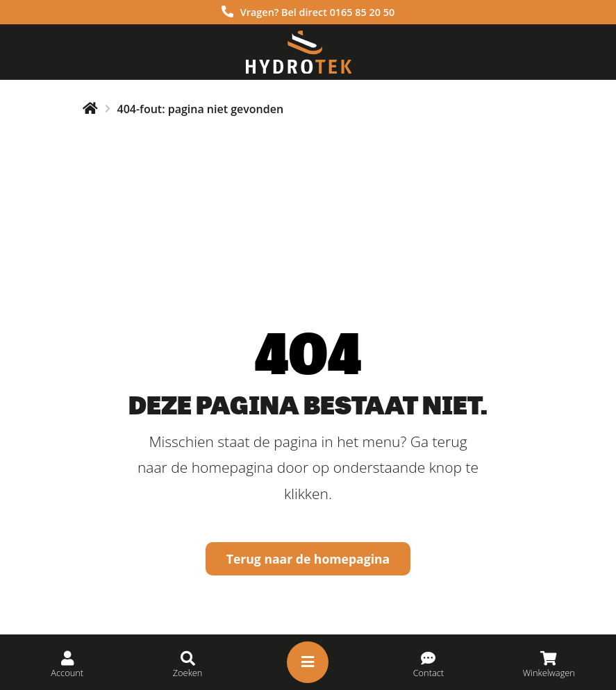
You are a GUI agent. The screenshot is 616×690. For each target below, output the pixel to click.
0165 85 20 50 (363, 12)
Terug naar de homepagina (308, 559)
